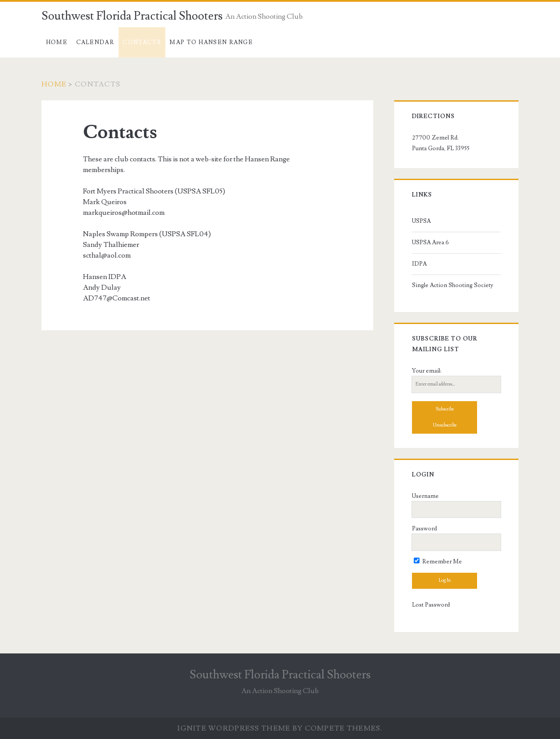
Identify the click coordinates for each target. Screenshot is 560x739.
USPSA (421, 221)
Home (57, 42)
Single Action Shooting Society (453, 285)
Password (424, 529)
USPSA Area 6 (430, 242)
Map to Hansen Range (211, 42)
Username (425, 496)
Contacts (142, 42)
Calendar (95, 42)
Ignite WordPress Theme (234, 728)
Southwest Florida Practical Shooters (132, 16)
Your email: (427, 371)
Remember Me (438, 562)
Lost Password (431, 605)
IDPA (419, 264)
